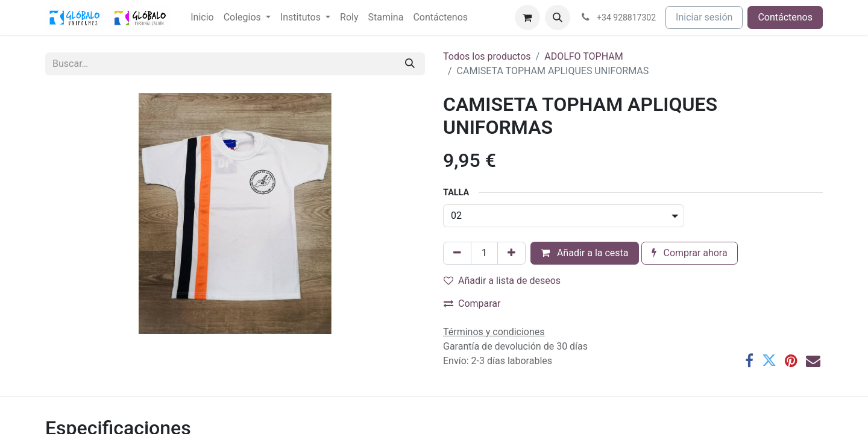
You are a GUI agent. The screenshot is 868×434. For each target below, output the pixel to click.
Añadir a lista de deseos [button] (502, 281)
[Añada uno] (511, 253)
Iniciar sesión (704, 17)
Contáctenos (785, 17)
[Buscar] (410, 64)
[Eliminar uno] (457, 253)
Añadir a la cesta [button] (585, 253)
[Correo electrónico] (813, 360)
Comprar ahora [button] (690, 253)
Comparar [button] (472, 303)
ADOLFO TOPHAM (583, 56)
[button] (558, 17)
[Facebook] (749, 360)
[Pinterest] (791, 360)
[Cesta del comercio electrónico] (527, 17)
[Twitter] (769, 360)
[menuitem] (202, 17)
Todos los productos (487, 56)
